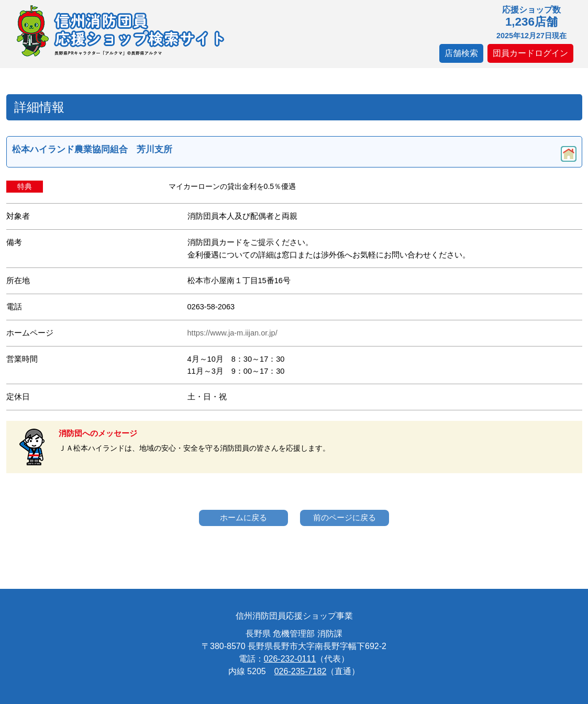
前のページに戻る (345, 517)
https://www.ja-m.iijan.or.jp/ (232, 333)
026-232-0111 (290, 659)
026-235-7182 (301, 671)
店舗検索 (461, 53)
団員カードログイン (530, 53)
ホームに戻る (243, 517)
